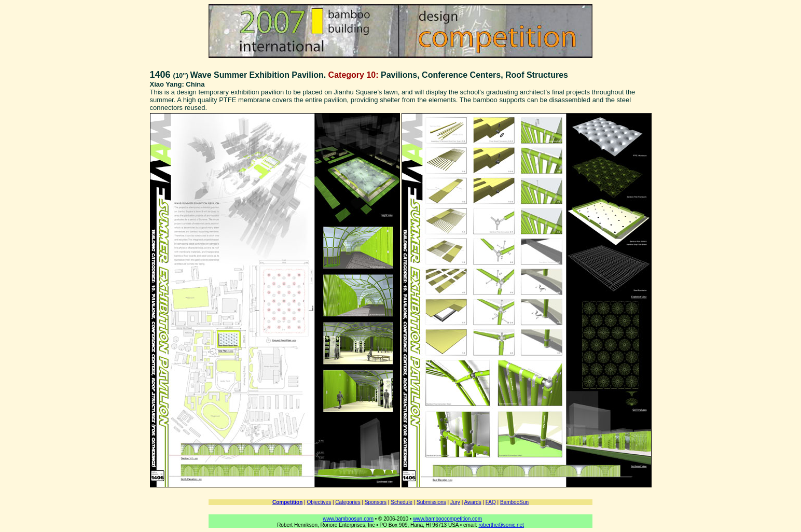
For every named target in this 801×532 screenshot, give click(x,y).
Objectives (319, 502)
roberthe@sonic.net (501, 525)
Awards (472, 502)
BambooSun (514, 502)
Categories (348, 502)
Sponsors (376, 502)
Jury (455, 502)
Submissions (431, 502)
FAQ (491, 502)
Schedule (402, 502)
